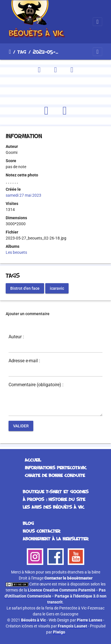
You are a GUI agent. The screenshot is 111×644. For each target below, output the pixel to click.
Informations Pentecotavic (56, 468)
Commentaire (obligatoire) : (36, 385)
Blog (28, 523)
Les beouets (16, 252)
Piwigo (59, 632)
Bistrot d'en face (25, 288)
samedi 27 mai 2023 (23, 195)
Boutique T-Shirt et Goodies (56, 492)
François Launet (72, 626)
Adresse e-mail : (24, 361)
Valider (21, 426)
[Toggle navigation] (97, 22)
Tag (22, 52)
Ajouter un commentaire (28, 314)
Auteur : (16, 337)
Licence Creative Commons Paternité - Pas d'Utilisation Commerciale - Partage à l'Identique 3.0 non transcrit (55, 596)
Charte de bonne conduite (55, 475)
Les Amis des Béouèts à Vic (54, 507)
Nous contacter (42, 531)
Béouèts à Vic (33, 620)
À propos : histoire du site (54, 499)
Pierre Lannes (90, 620)
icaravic (57, 288)
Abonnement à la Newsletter (56, 539)
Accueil (10, 52)
